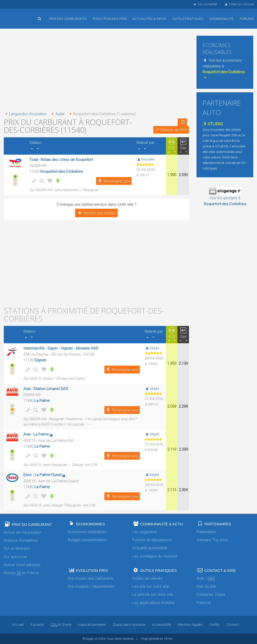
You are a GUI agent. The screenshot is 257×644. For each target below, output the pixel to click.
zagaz (152, 348)
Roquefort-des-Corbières (62, 171)
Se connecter (205, 4)
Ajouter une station (96, 213)
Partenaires (206, 532)
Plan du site (206, 586)
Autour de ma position (23, 532)
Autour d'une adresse (22, 565)
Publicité (204, 603)
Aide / (206, 578)
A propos (37, 624)
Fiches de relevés (147, 578)
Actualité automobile (150, 548)
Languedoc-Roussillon (25, 114)
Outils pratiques (188, 19)
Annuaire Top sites (212, 540)
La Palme (42, 401)
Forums (247, 19)
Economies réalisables (87, 532)
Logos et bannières (92, 624)
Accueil (20, 15)
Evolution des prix (110, 19)
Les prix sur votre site (151, 586)
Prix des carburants (68, 19)
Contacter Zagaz (211, 594)
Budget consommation (87, 540)
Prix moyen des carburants (91, 578)
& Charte (61, 624)
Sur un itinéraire (17, 548)
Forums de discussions (152, 540)
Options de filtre (171, 130)
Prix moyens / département (91, 586)
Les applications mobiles (153, 603)
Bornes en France (21, 573)
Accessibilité (162, 624)
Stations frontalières (21, 540)
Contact (233, 624)
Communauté (222, 19)
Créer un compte (239, 4)
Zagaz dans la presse (129, 624)
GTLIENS (213, 124)
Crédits (215, 624)
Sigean (40, 360)
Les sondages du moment (155, 556)
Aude (57, 114)
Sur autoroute (15, 557)
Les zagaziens (145, 532)
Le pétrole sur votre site (153, 594)
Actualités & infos (149, 19)
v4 (96, 639)
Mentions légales (190, 624)
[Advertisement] (96, 70)
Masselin (146, 159)
